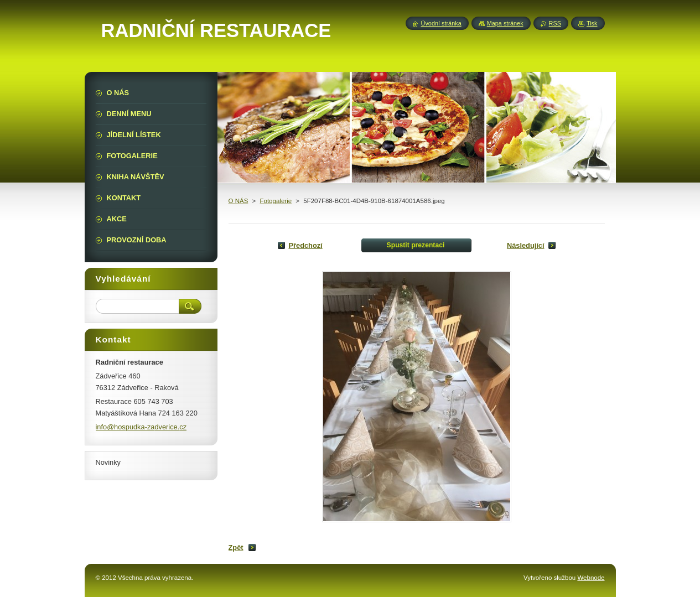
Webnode (591, 578)
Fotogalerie (276, 201)
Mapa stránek (505, 23)
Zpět (236, 547)
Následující (526, 245)
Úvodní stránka (441, 23)
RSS (555, 23)
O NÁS (238, 201)
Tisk (592, 23)
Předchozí (306, 245)
